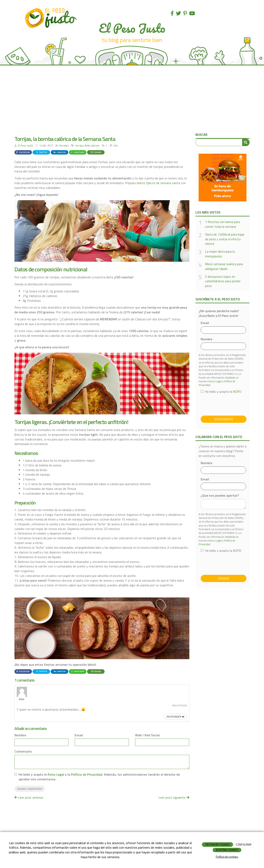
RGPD (237, 392)
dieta (87, 145)
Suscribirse (224, 419)
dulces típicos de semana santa (158, 183)
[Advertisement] (132, 100)
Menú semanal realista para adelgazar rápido (224, 266)
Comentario (23, 735)
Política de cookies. (227, 857)
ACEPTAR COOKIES (227, 850)
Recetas (64, 145)
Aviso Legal (56, 758)
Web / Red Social (147, 719)
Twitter (41, 152)
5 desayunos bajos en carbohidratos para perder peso (223, 281)
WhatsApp (77, 152)
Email (79, 719)
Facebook (23, 152)
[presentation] (232, 404)
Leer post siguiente (174, 781)
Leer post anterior (29, 781)
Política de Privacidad (87, 758)
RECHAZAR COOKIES (218, 845)
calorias (95, 145)
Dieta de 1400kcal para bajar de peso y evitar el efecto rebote (225, 239)
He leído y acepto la (221, 392)
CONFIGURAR (244, 845)
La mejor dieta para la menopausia (220, 254)
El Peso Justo (25, 145)
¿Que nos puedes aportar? (220, 496)
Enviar (96, 152)
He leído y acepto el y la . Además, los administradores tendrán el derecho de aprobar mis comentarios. (99, 761)
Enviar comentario (30, 773)
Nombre (20, 719)
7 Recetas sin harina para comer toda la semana (222, 224)
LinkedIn (60, 152)
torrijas (80, 145)
